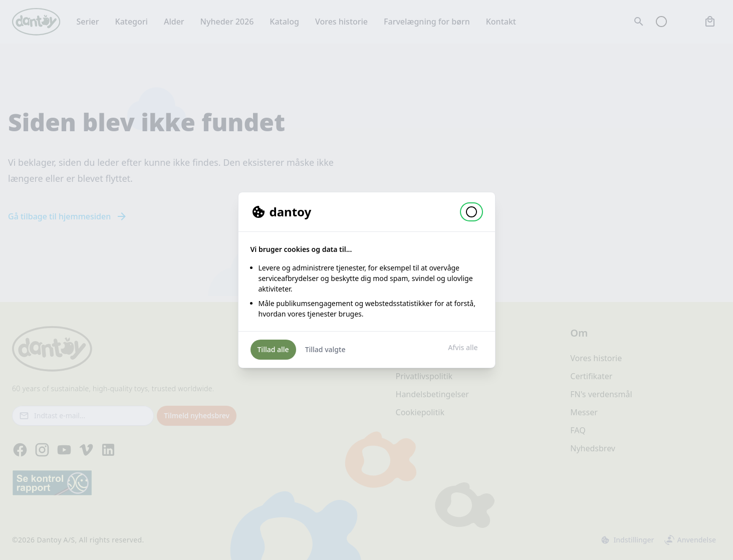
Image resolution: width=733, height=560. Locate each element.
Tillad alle (273, 349)
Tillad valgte (325, 349)
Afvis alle (463, 347)
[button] (471, 212)
